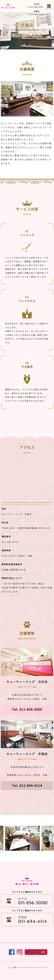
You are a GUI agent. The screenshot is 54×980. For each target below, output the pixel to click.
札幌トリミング (19, 967)
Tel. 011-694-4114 (27, 785)
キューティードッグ (38, 967)
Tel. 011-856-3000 (27, 709)
